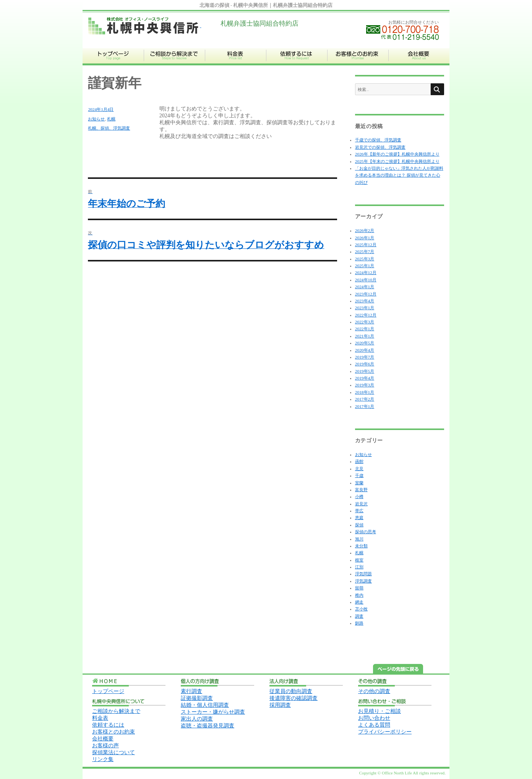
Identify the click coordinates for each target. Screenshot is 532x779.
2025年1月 (365, 266)
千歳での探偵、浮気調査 (378, 140)
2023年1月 (365, 308)
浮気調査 (363, 581)
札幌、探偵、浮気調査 (109, 128)
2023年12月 (366, 294)
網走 (359, 602)
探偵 (359, 525)
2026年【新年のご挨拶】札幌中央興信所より (397, 154)
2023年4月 (365, 301)
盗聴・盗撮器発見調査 (208, 726)
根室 (359, 560)
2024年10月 (366, 280)
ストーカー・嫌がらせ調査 (213, 712)
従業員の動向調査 (291, 691)
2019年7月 (365, 357)
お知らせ (96, 119)
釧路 (359, 623)
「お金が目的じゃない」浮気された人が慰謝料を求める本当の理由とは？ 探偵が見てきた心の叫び (399, 175)
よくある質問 (374, 725)
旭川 (359, 539)
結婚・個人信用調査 (205, 705)
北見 (359, 469)
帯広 (359, 511)
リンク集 (103, 759)
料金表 (100, 718)
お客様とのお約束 (114, 732)
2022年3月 (365, 322)
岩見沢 (361, 504)
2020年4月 (365, 350)
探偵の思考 (366, 532)
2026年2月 (365, 230)
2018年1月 (365, 392)
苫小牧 (361, 609)
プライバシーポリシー (385, 732)
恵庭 (359, 518)
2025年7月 (365, 252)
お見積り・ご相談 (380, 711)
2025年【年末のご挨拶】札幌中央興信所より (397, 161)
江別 (359, 567)
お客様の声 (105, 746)
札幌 (111, 119)
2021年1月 (365, 336)
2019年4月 (365, 378)
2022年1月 (365, 329)
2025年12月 (366, 245)
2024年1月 (365, 287)
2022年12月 (366, 315)
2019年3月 (365, 385)
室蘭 (359, 483)
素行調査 (191, 691)
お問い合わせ (374, 718)
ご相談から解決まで (116, 711)
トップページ (108, 691)
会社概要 (103, 739)
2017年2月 (365, 399)
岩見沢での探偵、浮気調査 (380, 147)
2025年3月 (365, 259)
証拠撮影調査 (197, 698)
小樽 (359, 497)
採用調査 (280, 705)
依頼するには (108, 725)
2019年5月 (365, 371)
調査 (359, 616)
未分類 (361, 546)
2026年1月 (365, 238)
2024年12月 (366, 273)
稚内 (359, 595)
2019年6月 (365, 364)
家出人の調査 (197, 719)
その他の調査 (374, 691)
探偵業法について (114, 752)
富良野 (361, 490)
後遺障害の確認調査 (294, 698)
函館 (359, 461)
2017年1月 (365, 406)
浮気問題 (363, 574)
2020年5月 (365, 343)
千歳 (359, 476)
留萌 (359, 588)
